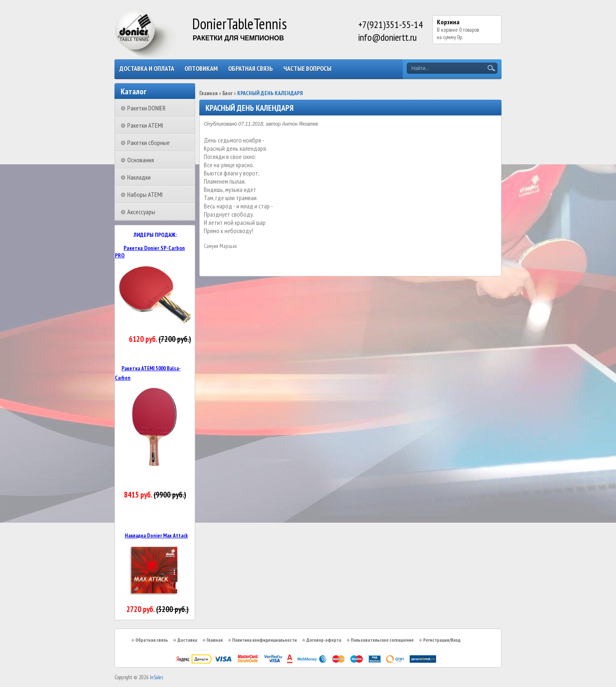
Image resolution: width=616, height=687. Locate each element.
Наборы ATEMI (145, 194)
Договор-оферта (324, 640)
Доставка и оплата (147, 68)
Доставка (187, 640)
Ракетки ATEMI (145, 125)
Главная (209, 93)
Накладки (139, 177)
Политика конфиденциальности (265, 640)
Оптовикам (201, 68)
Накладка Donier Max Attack (156, 535)
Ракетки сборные (148, 143)
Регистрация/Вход (442, 640)
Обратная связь (251, 68)
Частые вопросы (307, 68)
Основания (141, 160)
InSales (156, 677)
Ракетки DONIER (146, 108)
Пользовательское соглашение (382, 640)
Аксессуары (141, 212)
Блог (227, 93)
